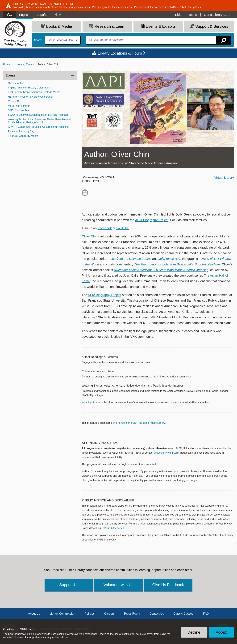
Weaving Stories (91, 402)
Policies (90, 614)
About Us (34, 614)
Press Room (132, 614)
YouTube (123, 228)
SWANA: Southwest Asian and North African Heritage (38, 115)
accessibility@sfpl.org (166, 453)
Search (38, 40)
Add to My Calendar (85, 193)
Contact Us (157, 614)
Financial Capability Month (23, 136)
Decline (194, 632)
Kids (178, 15)
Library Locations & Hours (120, 53)
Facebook (105, 228)
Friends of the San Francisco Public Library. (141, 423)
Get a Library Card (217, 15)
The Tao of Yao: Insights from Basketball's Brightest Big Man (177, 264)
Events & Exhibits (161, 26)
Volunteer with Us (119, 585)
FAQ (206, 614)
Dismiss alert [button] (230, 6)
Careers (109, 614)
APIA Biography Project (152, 220)
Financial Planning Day (21, 131)
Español (42, 15)
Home (7, 64)
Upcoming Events (24, 64)
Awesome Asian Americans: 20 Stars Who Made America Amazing (161, 270)
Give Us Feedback (168, 585)
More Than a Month (19, 106)
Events (10, 75)
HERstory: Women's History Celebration (31, 97)
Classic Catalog (184, 614)
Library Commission (62, 614)
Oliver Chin (90, 236)
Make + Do (14, 101)
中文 (58, 15)
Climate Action (16, 83)
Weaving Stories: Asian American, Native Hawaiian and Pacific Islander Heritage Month (39, 121)
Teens (193, 15)
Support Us (69, 585)
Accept (222, 632)
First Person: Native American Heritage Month (34, 92)
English (24, 15)
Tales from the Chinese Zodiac (130, 259)
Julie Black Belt (169, 259)
